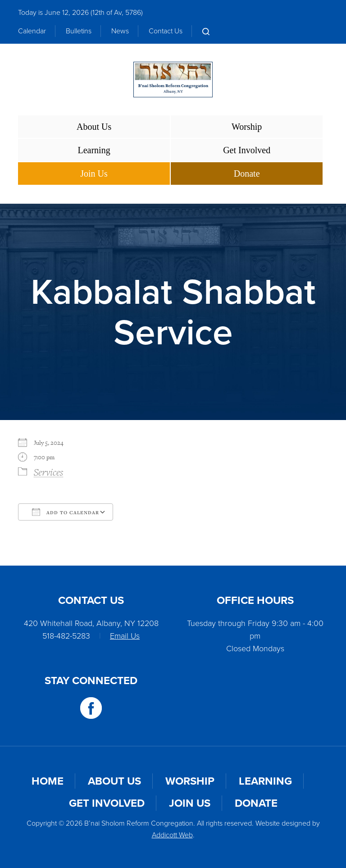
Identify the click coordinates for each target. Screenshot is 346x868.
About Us (94, 127)
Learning (94, 150)
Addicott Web (172, 835)
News (120, 31)
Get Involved (247, 150)
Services (48, 472)
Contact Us (166, 31)
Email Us (125, 636)
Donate (247, 174)
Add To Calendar (66, 512)
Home (48, 781)
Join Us (94, 174)
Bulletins (79, 31)
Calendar (32, 31)
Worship (247, 127)
